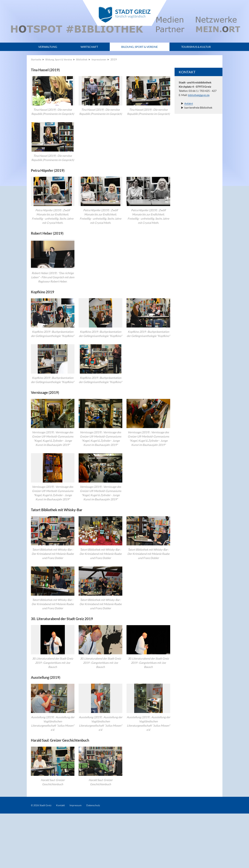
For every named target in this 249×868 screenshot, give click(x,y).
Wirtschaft (89, 47)
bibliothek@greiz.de (200, 95)
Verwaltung (48, 47)
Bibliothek (86, 59)
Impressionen (105, 59)
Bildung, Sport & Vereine (140, 47)
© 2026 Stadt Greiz (42, 860)
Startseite (37, 59)
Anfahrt (189, 103)
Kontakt (64, 860)
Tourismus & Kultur (196, 47)
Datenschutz (99, 860)
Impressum (80, 860)
